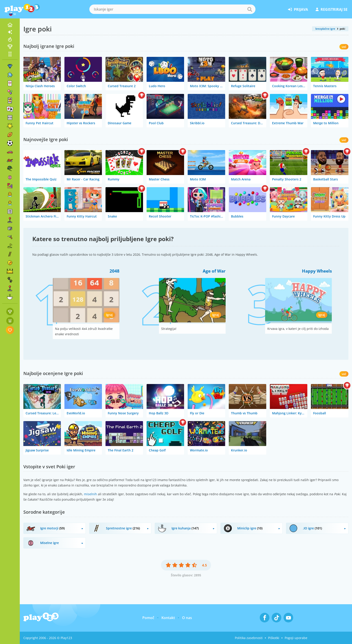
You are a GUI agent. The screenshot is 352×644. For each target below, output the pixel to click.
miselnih (90, 494)
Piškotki (274, 638)
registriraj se (332, 9)
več (344, 47)
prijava (298, 9)
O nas (187, 618)
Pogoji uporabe (296, 638)
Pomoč (148, 618)
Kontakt (168, 618)
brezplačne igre (325, 29)
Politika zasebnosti (249, 638)
